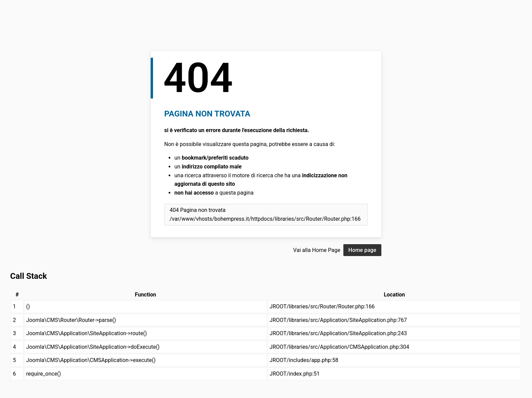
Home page (362, 250)
